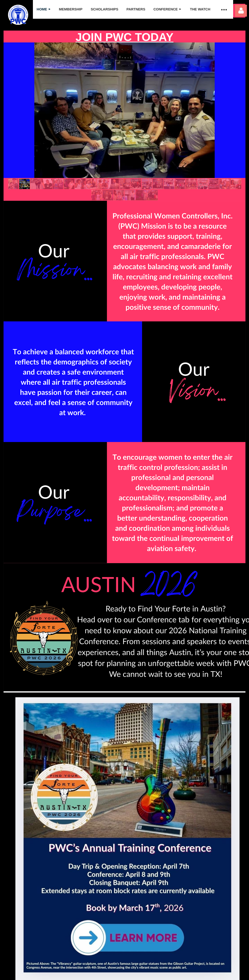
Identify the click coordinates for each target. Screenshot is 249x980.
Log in (241, 11)
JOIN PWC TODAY (124, 37)
